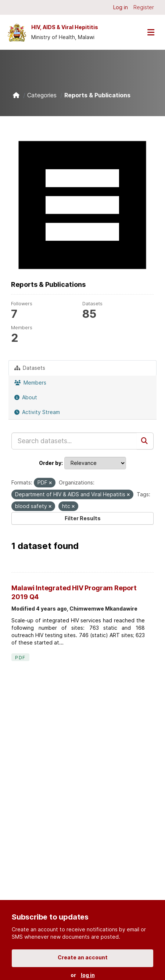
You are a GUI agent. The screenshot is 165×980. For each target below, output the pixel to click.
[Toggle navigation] (151, 32)
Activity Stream (37, 412)
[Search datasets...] (74, 441)
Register (144, 7)
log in (88, 975)
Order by (50, 463)
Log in (121, 7)
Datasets (30, 368)
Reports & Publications (97, 95)
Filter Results (83, 518)
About (26, 397)
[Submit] (145, 441)
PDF (20, 658)
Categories (42, 95)
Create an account (83, 957)
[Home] (16, 95)
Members (30, 383)
